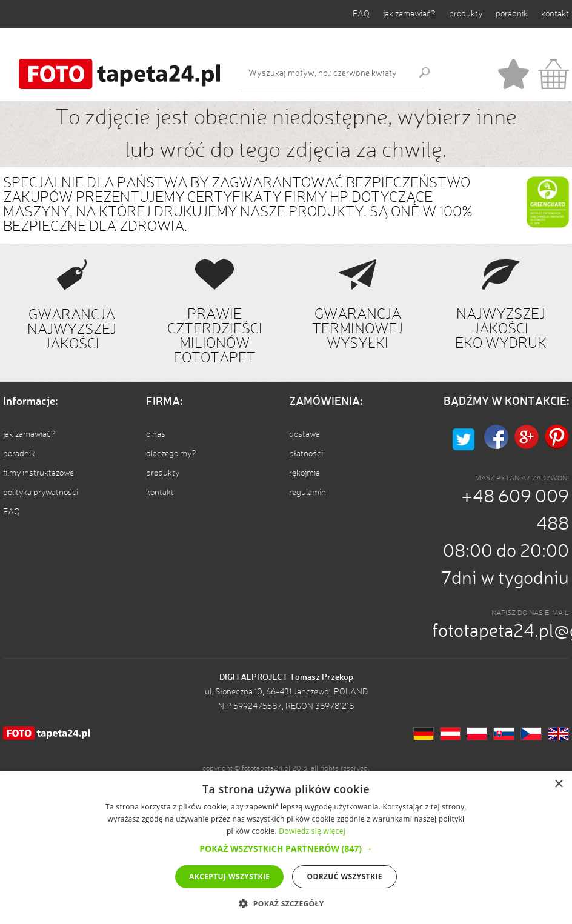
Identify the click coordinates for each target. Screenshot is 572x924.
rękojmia (304, 473)
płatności (306, 454)
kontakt (555, 14)
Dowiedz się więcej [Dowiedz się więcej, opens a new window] (312, 831)
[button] (286, 849)
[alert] (286, 848)
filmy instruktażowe (38, 473)
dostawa (304, 434)
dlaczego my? (171, 454)
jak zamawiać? (409, 14)
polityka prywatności (41, 493)
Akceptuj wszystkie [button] (229, 876)
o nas (156, 434)
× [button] (558, 784)
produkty (466, 14)
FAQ (361, 14)
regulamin (308, 493)
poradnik (512, 14)
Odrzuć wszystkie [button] (344, 876)
